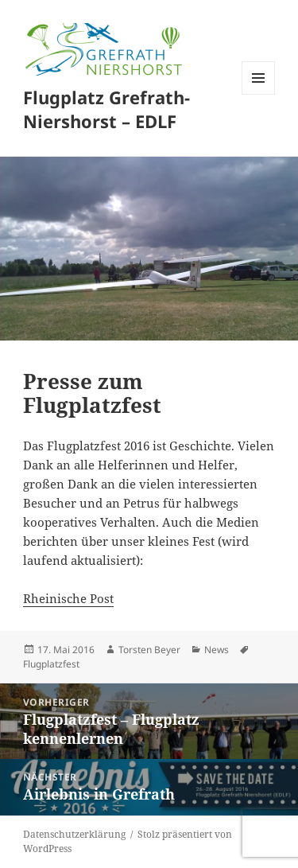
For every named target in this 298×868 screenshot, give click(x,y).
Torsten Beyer (149, 650)
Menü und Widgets (259, 94)
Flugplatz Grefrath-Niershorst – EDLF (106, 109)
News (217, 650)
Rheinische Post (68, 598)
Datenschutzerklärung (74, 834)
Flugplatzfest (51, 664)
